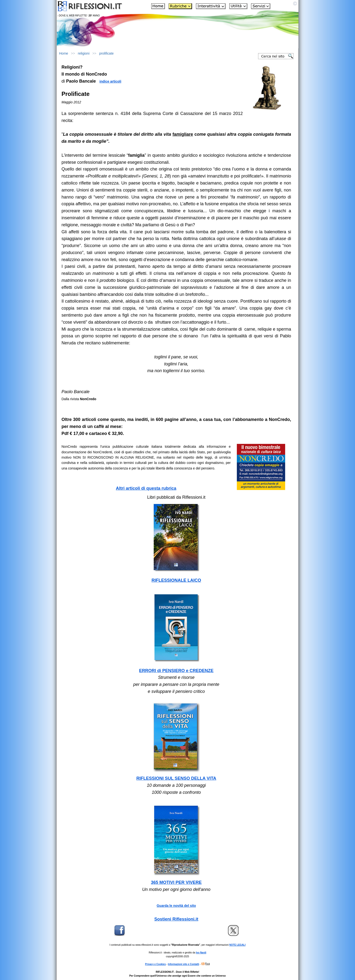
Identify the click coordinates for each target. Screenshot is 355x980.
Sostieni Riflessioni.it (176, 919)
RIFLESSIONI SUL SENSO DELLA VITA (176, 778)
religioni (84, 53)
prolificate (106, 53)
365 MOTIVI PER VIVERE (176, 882)
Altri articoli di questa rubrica (146, 488)
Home (64, 53)
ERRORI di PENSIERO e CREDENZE (176, 671)
